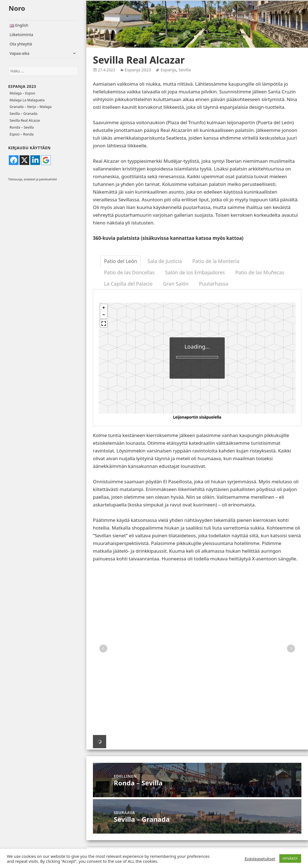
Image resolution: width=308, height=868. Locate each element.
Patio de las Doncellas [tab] (129, 272)
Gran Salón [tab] (176, 284)
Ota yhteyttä (21, 44)
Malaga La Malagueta (27, 100)
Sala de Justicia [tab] (165, 261)
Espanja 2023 (22, 86)
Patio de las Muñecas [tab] (260, 272)
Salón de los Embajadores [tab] (195, 272)
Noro (17, 8)
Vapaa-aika (20, 53)
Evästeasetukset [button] (260, 859)
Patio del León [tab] (120, 261)
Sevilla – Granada (24, 114)
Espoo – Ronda (22, 134)
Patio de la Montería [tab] (216, 261)
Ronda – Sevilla (22, 127)
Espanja (168, 70)
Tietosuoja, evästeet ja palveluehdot (33, 179)
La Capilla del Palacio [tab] (128, 284)
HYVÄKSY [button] (290, 858)
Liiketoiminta (21, 35)
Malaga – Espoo (22, 93)
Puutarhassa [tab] (214, 284)
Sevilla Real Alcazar (25, 120)
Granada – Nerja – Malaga (31, 107)
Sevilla (185, 70)
